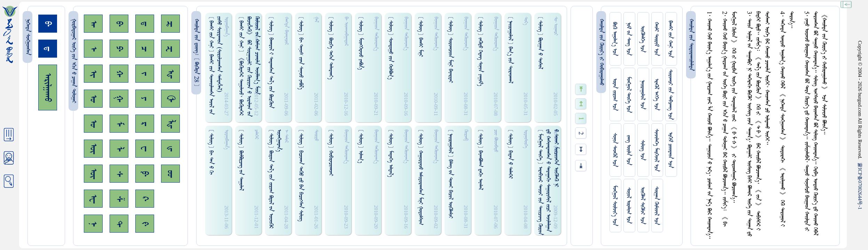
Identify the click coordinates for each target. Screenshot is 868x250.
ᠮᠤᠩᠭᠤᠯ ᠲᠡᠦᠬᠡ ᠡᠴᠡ (628, 95)
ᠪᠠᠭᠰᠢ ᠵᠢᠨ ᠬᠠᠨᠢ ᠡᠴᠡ (670, 39)
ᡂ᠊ (170, 174)
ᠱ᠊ (119, 199)
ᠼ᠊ (170, 24)
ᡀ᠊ (170, 124)
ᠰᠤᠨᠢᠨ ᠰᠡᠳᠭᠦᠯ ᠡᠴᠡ (615, 150)
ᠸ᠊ (145, 149)
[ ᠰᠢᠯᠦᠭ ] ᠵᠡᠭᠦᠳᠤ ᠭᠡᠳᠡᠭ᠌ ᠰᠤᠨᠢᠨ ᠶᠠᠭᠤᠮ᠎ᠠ (480, 51)
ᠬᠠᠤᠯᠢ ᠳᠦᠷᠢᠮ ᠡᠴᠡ (656, 39)
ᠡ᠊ (93, 49)
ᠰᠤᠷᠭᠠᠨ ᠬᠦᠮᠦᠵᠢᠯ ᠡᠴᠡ (656, 206)
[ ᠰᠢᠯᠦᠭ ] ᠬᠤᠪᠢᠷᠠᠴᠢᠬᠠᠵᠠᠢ (331, 153)
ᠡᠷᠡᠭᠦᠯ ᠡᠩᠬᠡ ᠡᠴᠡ (656, 94)
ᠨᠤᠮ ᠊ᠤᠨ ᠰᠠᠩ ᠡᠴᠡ (628, 39)
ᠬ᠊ (119, 74)
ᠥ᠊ (93, 149)
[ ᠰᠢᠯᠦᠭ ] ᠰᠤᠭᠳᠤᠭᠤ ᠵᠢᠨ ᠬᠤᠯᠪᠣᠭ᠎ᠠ (391, 48)
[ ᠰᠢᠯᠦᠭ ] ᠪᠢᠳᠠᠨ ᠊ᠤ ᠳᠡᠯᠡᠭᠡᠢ (510, 154)
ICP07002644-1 (860, 186)
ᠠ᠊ (93, 24)
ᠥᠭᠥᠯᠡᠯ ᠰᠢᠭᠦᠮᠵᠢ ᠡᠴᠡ (642, 206)
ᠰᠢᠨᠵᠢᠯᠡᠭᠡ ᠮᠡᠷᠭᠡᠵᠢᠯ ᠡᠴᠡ (656, 150)
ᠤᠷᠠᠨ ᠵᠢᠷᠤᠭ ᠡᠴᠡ (615, 94)
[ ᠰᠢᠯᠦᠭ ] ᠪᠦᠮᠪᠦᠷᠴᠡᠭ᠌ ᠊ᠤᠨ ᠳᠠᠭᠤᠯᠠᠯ (241, 160)
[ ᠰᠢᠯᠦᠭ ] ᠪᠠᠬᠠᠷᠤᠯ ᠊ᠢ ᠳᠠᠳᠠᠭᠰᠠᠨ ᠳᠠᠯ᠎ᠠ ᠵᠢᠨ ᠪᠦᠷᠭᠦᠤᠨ (271, 62)
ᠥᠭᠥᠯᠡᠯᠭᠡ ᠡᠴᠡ (642, 39)
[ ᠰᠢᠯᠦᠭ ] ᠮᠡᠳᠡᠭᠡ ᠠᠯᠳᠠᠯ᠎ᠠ (391, 153)
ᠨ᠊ (93, 224)
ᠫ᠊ (119, 49)
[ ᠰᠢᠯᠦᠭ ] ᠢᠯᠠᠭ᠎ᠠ (361, 146)
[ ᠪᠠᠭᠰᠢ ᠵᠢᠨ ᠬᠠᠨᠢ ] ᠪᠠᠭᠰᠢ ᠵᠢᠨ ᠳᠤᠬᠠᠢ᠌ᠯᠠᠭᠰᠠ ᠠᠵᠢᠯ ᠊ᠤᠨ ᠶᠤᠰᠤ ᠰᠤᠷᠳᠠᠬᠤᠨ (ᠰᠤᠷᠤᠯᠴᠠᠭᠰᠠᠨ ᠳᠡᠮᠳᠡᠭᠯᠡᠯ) (215, 65)
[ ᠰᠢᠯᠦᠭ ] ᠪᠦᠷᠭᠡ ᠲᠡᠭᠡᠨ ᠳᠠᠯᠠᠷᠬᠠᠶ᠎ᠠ (331, 48)
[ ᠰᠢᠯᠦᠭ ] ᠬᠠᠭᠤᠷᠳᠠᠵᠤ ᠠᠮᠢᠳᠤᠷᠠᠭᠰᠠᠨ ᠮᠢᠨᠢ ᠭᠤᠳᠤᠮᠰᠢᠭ (420, 177)
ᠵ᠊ (145, 74)
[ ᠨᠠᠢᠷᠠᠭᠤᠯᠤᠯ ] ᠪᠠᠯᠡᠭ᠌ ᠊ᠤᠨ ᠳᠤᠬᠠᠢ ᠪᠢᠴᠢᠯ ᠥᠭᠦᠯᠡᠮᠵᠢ (450, 174)
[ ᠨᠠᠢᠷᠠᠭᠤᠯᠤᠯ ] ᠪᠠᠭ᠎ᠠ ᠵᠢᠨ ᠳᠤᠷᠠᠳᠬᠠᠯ (510, 50)
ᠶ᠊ (145, 99)
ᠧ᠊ (93, 199)
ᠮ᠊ (119, 124)
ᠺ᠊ (145, 199)
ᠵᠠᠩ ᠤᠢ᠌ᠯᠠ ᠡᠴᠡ (628, 150)
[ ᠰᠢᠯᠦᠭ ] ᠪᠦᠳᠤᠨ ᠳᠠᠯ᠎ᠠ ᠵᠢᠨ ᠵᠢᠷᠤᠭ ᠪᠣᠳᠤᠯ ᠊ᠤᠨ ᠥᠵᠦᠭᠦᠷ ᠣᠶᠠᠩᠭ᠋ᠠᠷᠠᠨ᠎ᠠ (275, 179)
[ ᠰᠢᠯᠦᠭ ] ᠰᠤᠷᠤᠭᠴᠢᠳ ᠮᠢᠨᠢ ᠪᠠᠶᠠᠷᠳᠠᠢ (450, 50)
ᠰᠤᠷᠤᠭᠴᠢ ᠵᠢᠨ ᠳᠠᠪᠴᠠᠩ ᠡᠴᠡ (670, 95)
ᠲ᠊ (119, 224)
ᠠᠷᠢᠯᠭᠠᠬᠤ (48, 87)
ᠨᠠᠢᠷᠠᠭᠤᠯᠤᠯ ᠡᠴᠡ (642, 95)
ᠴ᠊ (145, 49)
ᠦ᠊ (93, 174)
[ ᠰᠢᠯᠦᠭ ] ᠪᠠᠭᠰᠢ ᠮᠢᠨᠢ (420, 37)
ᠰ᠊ (119, 174)
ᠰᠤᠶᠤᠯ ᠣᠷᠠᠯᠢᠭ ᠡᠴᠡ (628, 206)
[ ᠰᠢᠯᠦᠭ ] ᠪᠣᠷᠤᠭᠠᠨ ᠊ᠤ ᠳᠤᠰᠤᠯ (540, 43)
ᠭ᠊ (119, 99)
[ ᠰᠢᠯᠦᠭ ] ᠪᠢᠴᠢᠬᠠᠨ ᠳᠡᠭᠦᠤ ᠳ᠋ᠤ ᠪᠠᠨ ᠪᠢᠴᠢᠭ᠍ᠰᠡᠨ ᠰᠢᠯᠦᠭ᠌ (301, 175)
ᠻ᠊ (145, 224)
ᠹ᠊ (145, 174)
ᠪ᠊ (119, 24)
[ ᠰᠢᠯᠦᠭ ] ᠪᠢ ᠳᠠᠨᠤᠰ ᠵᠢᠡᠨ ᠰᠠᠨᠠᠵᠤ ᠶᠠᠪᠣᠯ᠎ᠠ (301, 53)
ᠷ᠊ (145, 124)
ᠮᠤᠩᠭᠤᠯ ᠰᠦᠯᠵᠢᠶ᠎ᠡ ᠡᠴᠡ (615, 206)
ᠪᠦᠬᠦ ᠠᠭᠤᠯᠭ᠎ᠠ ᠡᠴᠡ (615, 39)
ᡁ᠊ (170, 149)
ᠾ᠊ (170, 74)
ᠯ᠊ (119, 149)
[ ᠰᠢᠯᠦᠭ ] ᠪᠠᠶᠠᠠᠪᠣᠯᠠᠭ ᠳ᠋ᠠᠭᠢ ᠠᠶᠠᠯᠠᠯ (480, 160)
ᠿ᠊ (170, 99)
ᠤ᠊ (93, 124)
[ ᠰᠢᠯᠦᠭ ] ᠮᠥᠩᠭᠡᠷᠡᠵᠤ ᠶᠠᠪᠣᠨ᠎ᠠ (361, 43)
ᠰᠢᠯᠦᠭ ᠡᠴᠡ (642, 150)
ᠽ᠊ (170, 49)
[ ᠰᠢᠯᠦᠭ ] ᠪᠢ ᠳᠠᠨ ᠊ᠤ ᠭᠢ (211, 152)
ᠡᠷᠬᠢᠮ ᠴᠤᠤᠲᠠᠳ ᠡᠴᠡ (670, 150)
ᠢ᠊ (93, 74)
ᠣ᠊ (93, 99)
